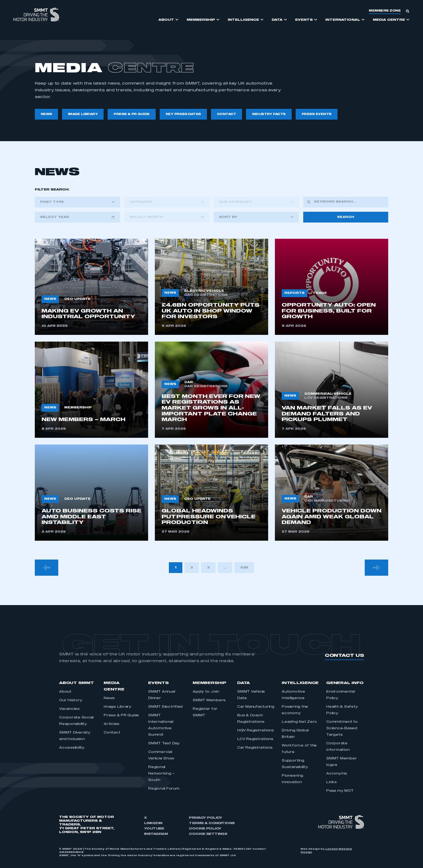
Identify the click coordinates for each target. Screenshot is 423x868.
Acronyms (337, 774)
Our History (71, 700)
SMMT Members (209, 700)
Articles (111, 724)
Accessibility (72, 748)
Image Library (117, 707)
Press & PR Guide (121, 716)
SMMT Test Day (164, 744)
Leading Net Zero (299, 722)
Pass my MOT (340, 791)
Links (331, 782)
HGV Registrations (255, 731)
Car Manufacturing (256, 707)
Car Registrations (255, 748)
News (109, 698)
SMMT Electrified (165, 707)
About (65, 692)
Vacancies (69, 709)
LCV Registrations (255, 739)
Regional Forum (164, 789)
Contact (112, 733)
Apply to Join (206, 692)
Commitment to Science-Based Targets (342, 728)
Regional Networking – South (161, 774)
